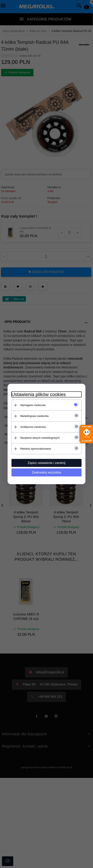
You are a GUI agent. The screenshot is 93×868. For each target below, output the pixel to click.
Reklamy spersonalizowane (36, 449)
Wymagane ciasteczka (33, 405)
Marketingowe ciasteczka (34, 416)
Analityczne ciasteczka (33, 427)
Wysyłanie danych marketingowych (40, 438)
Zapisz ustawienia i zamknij (46, 463)
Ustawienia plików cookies (39, 394)
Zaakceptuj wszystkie (46, 472)
